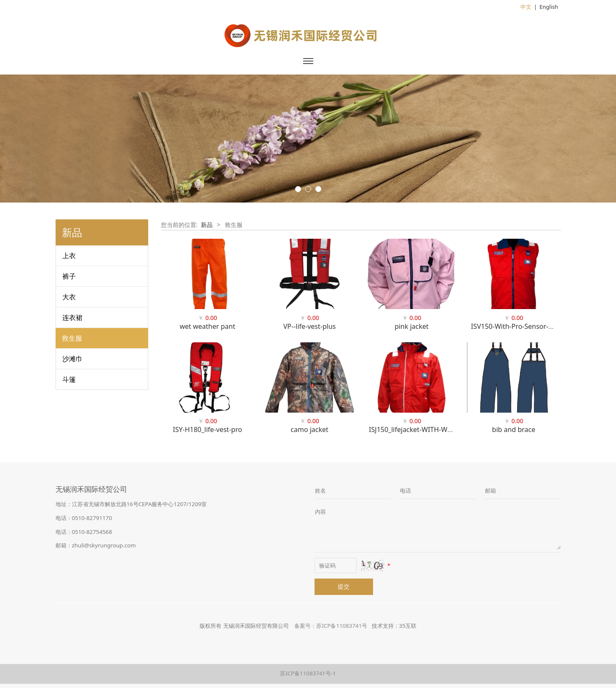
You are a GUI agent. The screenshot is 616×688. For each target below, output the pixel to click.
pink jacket (412, 326)
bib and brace (514, 429)
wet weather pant (208, 326)
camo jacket (309, 429)
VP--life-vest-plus (310, 326)
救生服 (72, 338)
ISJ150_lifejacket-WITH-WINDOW (420, 429)
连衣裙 (72, 317)
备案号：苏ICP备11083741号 (331, 626)
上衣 (69, 256)
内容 (320, 512)
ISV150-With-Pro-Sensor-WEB (517, 326)
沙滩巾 (72, 359)
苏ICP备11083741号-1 (308, 673)
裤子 (69, 276)
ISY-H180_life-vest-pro (208, 429)
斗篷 (69, 379)
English (549, 7)
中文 (526, 7)
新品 (207, 225)
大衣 (69, 297)
